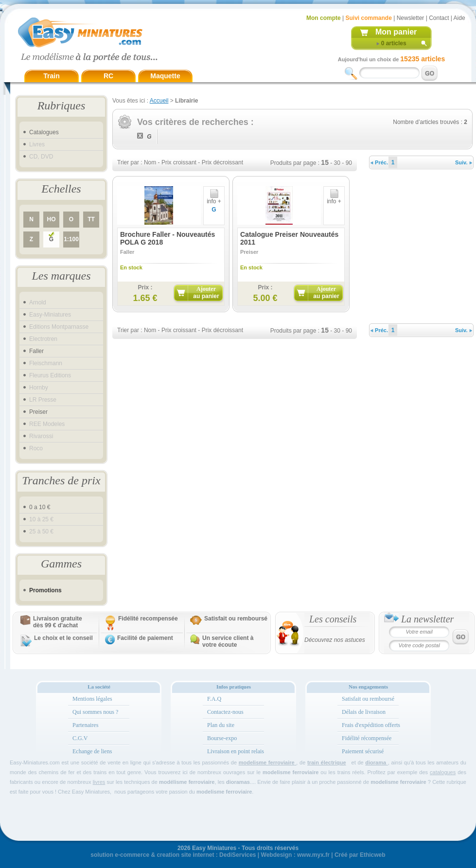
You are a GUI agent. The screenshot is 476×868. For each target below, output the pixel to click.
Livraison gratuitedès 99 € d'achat (58, 622)
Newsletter (411, 18)
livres (99, 782)
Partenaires (85, 725)
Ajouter (206, 292)
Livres (37, 144)
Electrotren (43, 339)
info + (214, 199)
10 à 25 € (41, 519)
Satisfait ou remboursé (236, 619)
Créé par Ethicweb (360, 855)
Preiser (38, 412)
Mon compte (324, 18)
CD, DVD (41, 157)
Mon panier (396, 32)
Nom (150, 162)
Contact (439, 18)
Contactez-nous (225, 712)
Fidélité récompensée (367, 738)
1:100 (71, 239)
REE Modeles (47, 424)
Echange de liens (92, 751)
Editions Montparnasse (59, 327)
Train (51, 76)
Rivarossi (41, 436)
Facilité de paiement (145, 638)
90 (349, 163)
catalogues (443, 772)
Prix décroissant (222, 162)
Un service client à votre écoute (228, 641)
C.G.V (80, 738)
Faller (36, 351)
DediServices (238, 855)
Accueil (159, 101)
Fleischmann (46, 363)
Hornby (39, 388)
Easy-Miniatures (50, 315)
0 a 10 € (40, 507)
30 (337, 163)
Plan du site (221, 725)
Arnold (38, 302)
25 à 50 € (41, 531)
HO (52, 219)
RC (108, 76)
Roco (36, 448)
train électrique (326, 762)
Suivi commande (368, 18)
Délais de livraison (364, 712)
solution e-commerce (120, 855)
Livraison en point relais (236, 751)
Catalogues (44, 132)
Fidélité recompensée (148, 619)
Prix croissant (179, 162)
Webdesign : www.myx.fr (295, 855)
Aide (459, 18)
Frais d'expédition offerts (371, 725)
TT (91, 219)
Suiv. (464, 162)
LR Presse (43, 400)
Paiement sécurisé (363, 751)
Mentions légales (92, 699)
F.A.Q (214, 699)
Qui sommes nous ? (95, 712)
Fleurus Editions (50, 375)
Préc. (379, 162)
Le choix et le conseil (63, 638)
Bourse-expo (222, 738)
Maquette (165, 76)
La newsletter (427, 619)
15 (325, 162)
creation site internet (185, 855)
